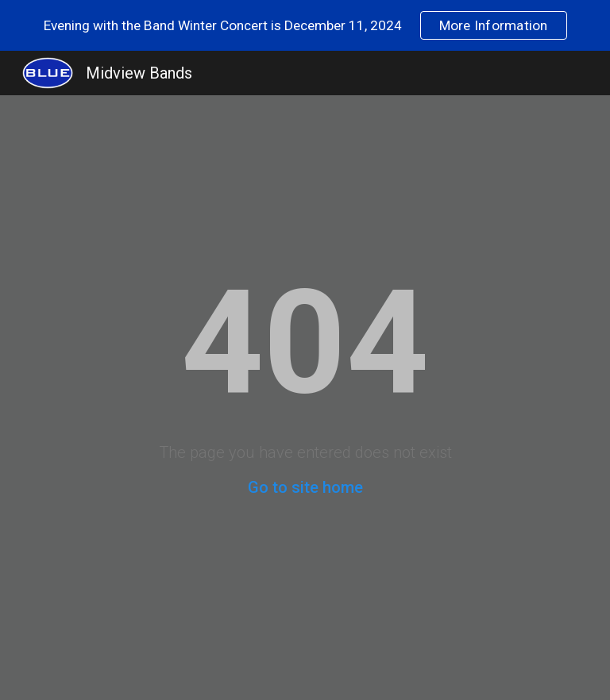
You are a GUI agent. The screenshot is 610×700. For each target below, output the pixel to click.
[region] (305, 25)
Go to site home (305, 487)
